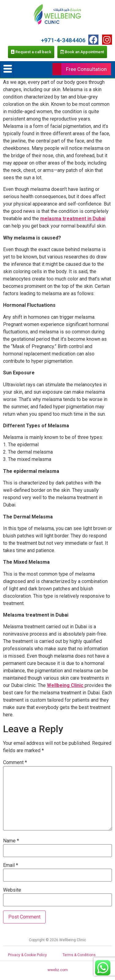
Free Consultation (86, 69)
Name (11, 841)
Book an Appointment (82, 52)
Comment (15, 763)
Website (12, 890)
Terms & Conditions (79, 955)
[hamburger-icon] (7, 70)
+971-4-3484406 (63, 40)
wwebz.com (58, 970)
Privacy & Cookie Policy (27, 955)
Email (11, 865)
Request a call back (31, 52)
